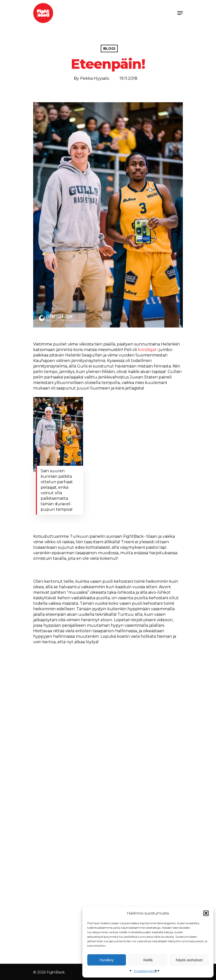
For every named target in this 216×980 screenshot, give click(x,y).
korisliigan (148, 350)
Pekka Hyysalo (95, 78)
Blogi (109, 48)
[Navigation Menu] (180, 13)
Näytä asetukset (189, 960)
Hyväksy (107, 960)
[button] (206, 913)
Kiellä (148, 960)
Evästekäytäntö (146, 971)
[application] (108, 796)
